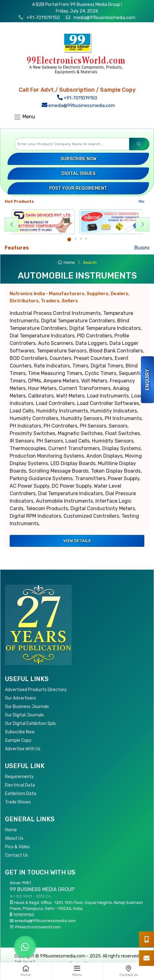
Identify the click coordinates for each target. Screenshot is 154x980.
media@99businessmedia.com (104, 18)
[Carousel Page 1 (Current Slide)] (69, 239)
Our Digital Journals (24, 715)
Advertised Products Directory (36, 690)
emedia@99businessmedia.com (78, 105)
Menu (24, 117)
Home (66, 262)
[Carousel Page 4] (86, 239)
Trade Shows (18, 802)
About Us (14, 838)
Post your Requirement (78, 188)
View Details (77, 541)
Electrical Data (20, 785)
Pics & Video (17, 847)
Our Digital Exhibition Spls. (31, 723)
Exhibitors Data (21, 794)
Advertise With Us (23, 749)
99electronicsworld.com (38, 927)
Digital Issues (78, 174)
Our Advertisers (21, 698)
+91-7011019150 (43, 18)
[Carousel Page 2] (76, 239)
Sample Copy (18, 740)
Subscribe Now (78, 159)
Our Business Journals (27, 707)
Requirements (19, 777)
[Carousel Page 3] (81, 239)
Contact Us (17, 855)
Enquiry (147, 380)
